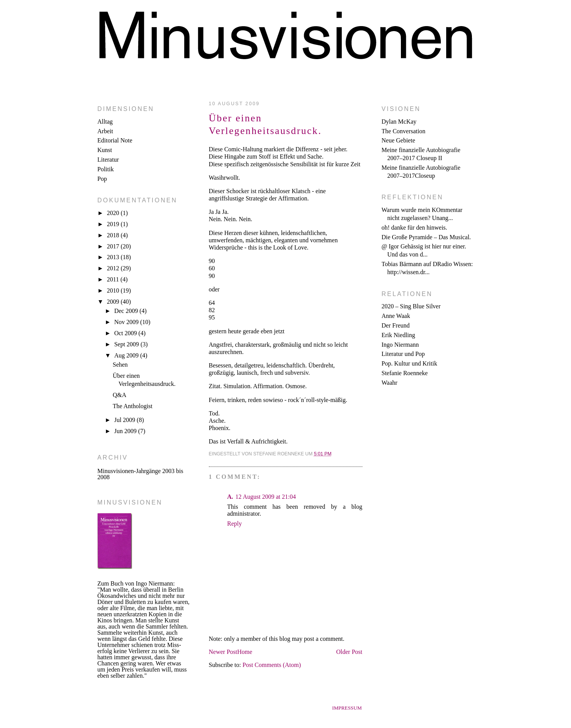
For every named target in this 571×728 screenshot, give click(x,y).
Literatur (108, 160)
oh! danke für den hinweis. (415, 227)
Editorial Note (115, 140)
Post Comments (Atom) (272, 665)
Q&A (119, 395)
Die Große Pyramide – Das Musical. (426, 237)
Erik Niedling (399, 335)
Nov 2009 (127, 322)
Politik (106, 169)
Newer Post (223, 652)
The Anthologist (132, 406)
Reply (235, 524)
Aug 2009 (127, 355)
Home (245, 652)
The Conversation (404, 131)
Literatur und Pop (403, 354)
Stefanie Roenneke (405, 373)
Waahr (390, 383)
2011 (113, 279)
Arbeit (105, 131)
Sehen (120, 365)
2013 (114, 257)
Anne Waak (396, 316)
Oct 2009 (126, 333)
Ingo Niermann (400, 345)
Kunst (105, 150)
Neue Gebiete (399, 140)
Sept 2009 (127, 344)
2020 (114, 213)
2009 (114, 302)
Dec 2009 (127, 311)
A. (230, 497)
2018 (114, 235)
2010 (114, 290)
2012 (114, 268)
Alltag (105, 122)
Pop (102, 179)
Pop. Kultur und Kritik (410, 363)
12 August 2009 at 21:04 (266, 497)
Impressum (347, 708)
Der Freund (396, 325)
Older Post (349, 652)
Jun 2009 (126, 431)
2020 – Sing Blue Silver (411, 306)
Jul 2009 (125, 420)
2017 (114, 246)
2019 (114, 224)
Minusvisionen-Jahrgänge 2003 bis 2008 (141, 474)
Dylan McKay (399, 122)
